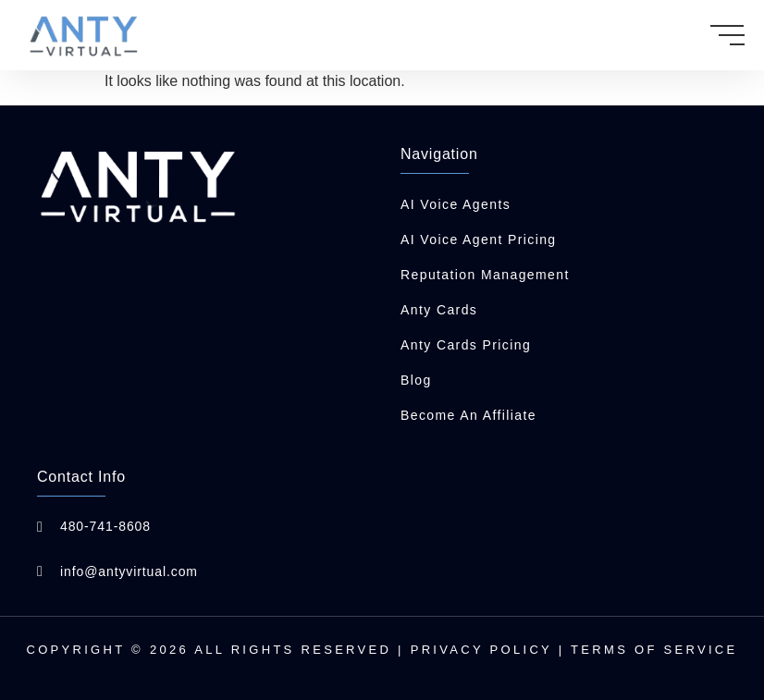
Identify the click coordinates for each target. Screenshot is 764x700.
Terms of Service (654, 650)
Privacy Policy (481, 650)
